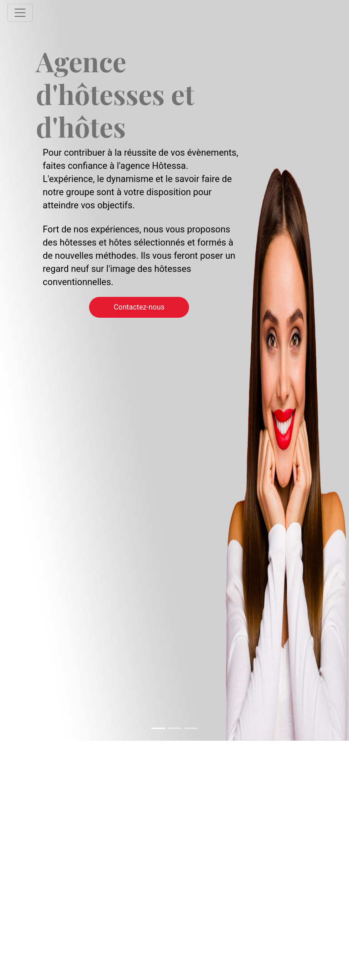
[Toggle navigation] (20, 13)
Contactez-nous (139, 307)
